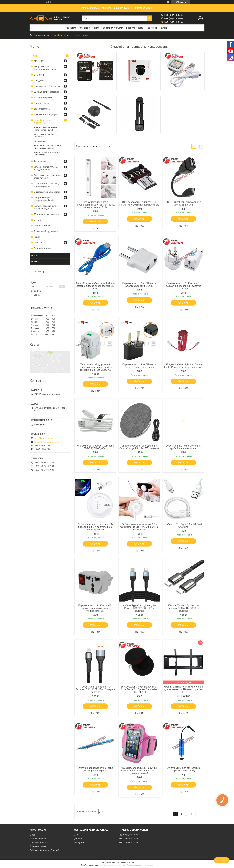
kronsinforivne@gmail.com (47, 442)
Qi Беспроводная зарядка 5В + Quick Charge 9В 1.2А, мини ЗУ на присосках (139, 527)
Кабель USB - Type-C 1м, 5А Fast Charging (183, 526)
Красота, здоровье (43, 97)
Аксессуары (41, 141)
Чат (222, 860)
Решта (37, 237)
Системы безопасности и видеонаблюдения (46, 207)
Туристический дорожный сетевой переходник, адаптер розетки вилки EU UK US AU (95, 367)
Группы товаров (42, 35)
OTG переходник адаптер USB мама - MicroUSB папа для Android (139, 203)
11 (191, 814)
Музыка (38, 220)
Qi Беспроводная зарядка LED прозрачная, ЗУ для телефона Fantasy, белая (95, 527)
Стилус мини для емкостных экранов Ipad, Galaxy (183, 769)
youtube (78, 839)
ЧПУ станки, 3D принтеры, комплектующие (46, 185)
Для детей (39, 80)
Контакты (153, 28)
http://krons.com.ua (44, 438)
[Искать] (149, 18)
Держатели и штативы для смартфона (48, 154)
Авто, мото (39, 61)
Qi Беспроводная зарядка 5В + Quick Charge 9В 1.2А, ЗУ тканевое (139, 447)
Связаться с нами (143, 8)
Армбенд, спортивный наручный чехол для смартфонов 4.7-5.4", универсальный (139, 771)
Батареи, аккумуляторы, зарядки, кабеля (46, 168)
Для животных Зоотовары (47, 86)
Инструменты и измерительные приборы (46, 68)
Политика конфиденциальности (140, 865)
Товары (35, 56)
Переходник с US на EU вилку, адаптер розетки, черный (139, 366)
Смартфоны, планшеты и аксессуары (46, 121)
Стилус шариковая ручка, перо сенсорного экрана (95, 769)
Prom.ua (130, 862)
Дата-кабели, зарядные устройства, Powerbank (46, 129)
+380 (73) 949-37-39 (128, 843)
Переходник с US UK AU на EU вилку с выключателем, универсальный (95, 608)
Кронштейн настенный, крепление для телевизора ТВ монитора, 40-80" (183, 689)
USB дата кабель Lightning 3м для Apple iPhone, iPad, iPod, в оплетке (183, 366)
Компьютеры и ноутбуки (46, 114)
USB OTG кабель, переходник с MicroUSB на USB (183, 203)
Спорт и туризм (41, 103)
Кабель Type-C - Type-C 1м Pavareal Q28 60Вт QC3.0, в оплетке (183, 608)
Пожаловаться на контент (114, 865)
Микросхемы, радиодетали (47, 192)
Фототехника (40, 161)
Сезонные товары (43, 226)
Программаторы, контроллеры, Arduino (44, 199)
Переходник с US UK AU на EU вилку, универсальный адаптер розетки (183, 286)
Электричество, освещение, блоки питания (48, 177)
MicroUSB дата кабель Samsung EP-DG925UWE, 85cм (95, 447)
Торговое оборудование (46, 231)
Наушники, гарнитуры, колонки (45, 135)
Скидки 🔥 (85, 28)
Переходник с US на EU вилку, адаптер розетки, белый (139, 285)
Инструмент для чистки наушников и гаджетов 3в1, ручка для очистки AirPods (95, 205)
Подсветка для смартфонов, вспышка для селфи (48, 147)
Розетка (38, 243)
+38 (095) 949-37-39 (128, 835)
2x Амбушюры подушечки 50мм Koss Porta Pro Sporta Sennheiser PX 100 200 (139, 689)
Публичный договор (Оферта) (44, 850)
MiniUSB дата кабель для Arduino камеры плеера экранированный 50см (95, 286)
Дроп (164, 28)
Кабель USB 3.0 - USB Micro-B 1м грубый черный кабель (183, 447)
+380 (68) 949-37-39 (128, 839)
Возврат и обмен (135, 28)
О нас (97, 28)
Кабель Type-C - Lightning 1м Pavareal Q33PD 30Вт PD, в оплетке (139, 608)
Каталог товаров (38, 839)
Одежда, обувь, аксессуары (47, 92)
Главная (72, 28)
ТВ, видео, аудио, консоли (46, 214)
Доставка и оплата (113, 28)
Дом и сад (39, 75)
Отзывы (35, 261)
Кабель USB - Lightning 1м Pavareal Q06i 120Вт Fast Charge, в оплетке (95, 689)
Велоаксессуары (42, 109)
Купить (97, 222)
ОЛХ (76, 835)
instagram (79, 843)
